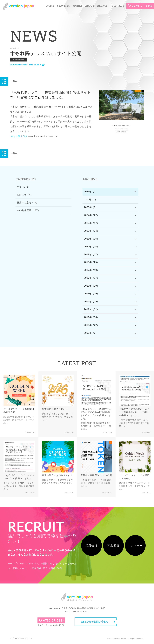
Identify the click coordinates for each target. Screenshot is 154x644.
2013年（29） (92, 302)
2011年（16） (92, 318)
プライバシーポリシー (22, 639)
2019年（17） (92, 255)
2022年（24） (92, 231)
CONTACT (118, 6)
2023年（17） (92, 223)
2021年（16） (92, 239)
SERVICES (63, 6)
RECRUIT (103, 6)
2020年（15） (92, 247)
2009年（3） (91, 334)
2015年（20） (92, 286)
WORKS (77, 6)
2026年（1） (91, 192)
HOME (50, 6)
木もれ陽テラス (19, 136)
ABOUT (90, 6)
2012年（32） (92, 310)
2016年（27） (92, 278)
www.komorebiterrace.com (27, 65)
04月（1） (92, 200)
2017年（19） (92, 271)
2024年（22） (92, 215)
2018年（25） (92, 263)
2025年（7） (91, 207)
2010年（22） (92, 326)
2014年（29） (92, 294)
